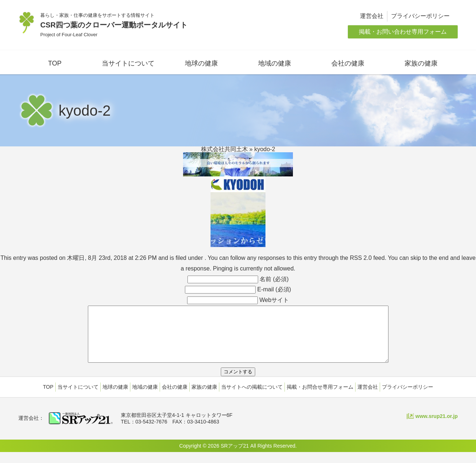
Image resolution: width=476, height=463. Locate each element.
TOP (55, 63)
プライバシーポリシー (420, 16)
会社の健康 (348, 63)
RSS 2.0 (361, 258)
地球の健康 (201, 63)
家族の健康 (421, 63)
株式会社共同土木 (224, 149)
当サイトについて (128, 63)
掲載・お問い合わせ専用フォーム (403, 32)
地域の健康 (275, 63)
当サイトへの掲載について (252, 398)
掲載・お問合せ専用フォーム (320, 398)
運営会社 (372, 16)
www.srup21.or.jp (437, 427)
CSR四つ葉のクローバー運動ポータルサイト (114, 25)
